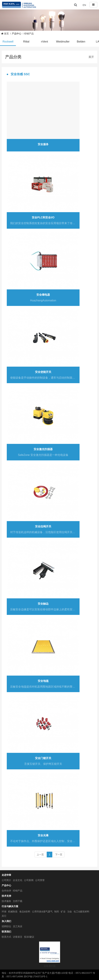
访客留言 (18, 937)
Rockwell (8, 42)
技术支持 (6, 896)
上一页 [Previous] (40, 855)
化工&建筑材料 (81, 912)
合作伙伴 (6, 891)
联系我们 (6, 932)
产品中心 (6, 885)
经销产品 (29, 34)
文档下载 (18, 901)
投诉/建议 (29, 937)
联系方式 (6, 937)
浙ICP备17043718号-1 (36, 976)
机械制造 (13, 912)
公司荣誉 (40, 880)
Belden (81, 42)
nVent (45, 42)
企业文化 (18, 880)
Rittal (26, 42)
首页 (5, 34)
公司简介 (6, 880)
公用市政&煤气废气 (42, 912)
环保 (4, 912)
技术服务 (6, 901)
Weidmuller (63, 42)
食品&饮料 (25, 912)
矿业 (63, 912)
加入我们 (6, 921)
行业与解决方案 (10, 906)
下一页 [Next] (59, 855)
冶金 (70, 912)
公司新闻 (29, 880)
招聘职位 (6, 926)
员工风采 (18, 926)
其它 (4, 916)
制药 (57, 912)
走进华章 (6, 875)
